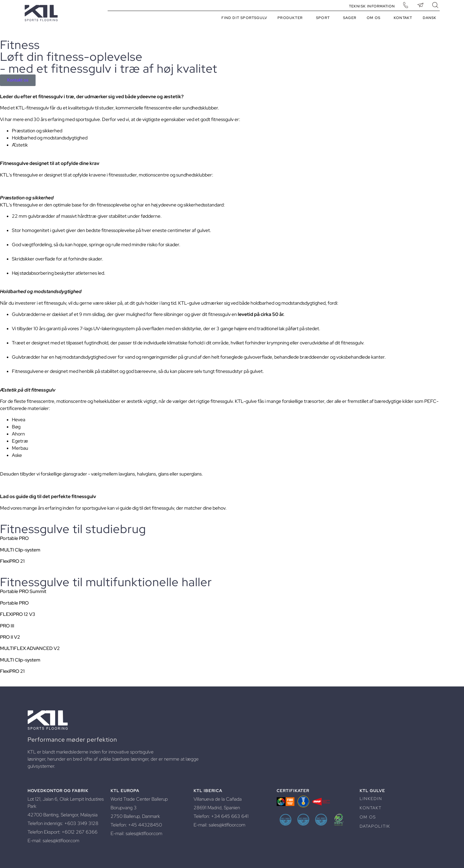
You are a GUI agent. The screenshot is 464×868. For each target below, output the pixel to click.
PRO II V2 (10, 637)
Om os (375, 18)
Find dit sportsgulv (244, 18)
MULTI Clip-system (20, 550)
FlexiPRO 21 (12, 561)
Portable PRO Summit (23, 591)
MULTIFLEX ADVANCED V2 (30, 648)
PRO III (7, 626)
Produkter (292, 18)
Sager (350, 18)
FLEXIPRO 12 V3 (18, 614)
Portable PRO (14, 538)
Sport (324, 18)
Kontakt (403, 18)
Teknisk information (372, 6)
